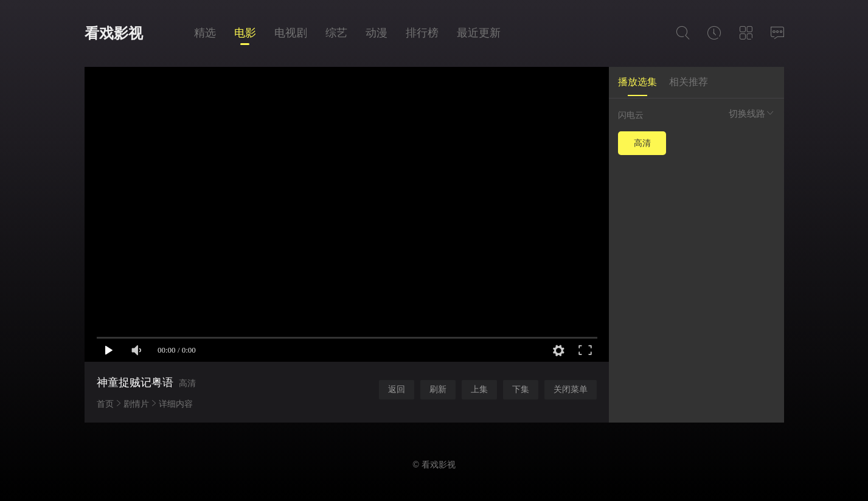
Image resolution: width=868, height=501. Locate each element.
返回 (397, 389)
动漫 (377, 33)
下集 (521, 389)
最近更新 (479, 33)
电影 (245, 33)
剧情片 (136, 404)
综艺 (336, 33)
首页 (105, 404)
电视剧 (291, 33)
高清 (642, 143)
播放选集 (637, 82)
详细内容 (176, 404)
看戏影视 (114, 33)
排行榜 (422, 33)
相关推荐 (689, 82)
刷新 (438, 389)
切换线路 (752, 113)
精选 (205, 33)
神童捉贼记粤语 (135, 382)
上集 (479, 389)
